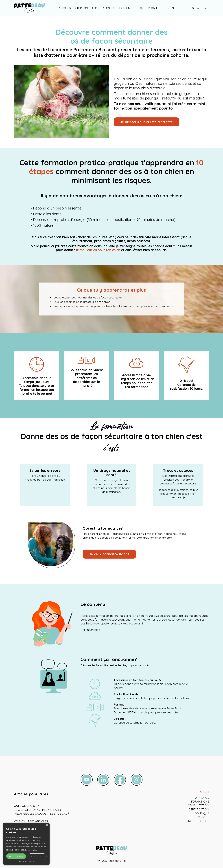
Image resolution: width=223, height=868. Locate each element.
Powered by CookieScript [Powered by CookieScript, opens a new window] (26, 862)
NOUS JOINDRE (170, 8)
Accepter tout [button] (16, 856)
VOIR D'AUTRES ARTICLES (31, 822)
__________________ (31, 818)
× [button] (47, 825)
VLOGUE (153, 8)
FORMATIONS (81, 8)
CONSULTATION (101, 8)
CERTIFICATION (121, 8)
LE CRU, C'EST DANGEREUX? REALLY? (38, 810)
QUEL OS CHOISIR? (26, 806)
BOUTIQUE (139, 8)
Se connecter (200, 8)
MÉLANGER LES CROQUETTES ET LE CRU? (41, 814)
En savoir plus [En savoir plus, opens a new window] (31, 850)
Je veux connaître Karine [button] (109, 555)
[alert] (26, 844)
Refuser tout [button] (37, 856)
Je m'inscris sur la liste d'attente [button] (146, 122)
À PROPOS (65, 8)
